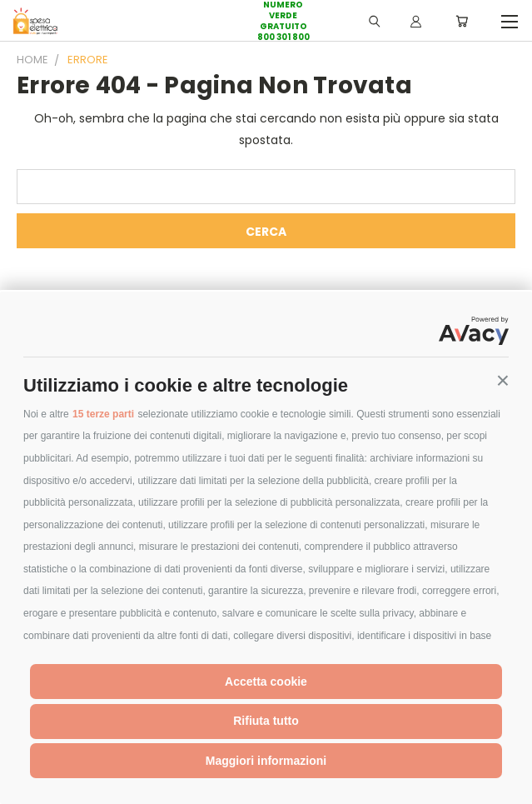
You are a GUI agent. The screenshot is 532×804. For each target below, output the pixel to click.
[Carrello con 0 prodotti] (462, 21)
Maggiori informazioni (266, 761)
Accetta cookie (266, 682)
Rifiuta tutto (266, 721)
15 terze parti (103, 414)
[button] (503, 381)
